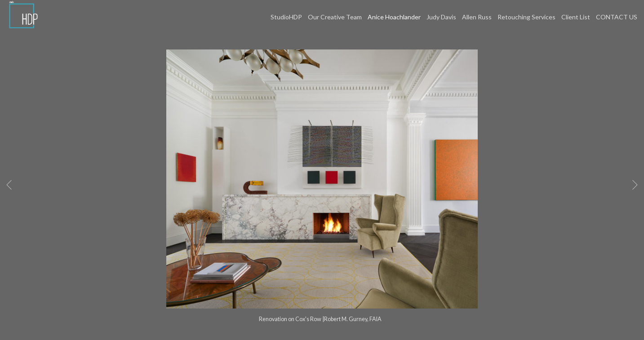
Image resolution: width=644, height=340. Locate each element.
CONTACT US (617, 17)
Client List (576, 17)
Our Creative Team (335, 17)
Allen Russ (477, 17)
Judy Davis (441, 17)
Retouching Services (526, 17)
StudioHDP (286, 17)
